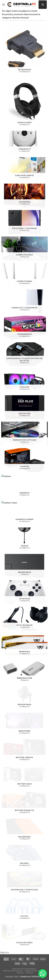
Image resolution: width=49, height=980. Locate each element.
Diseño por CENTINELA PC (32, 976)
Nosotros (20, 973)
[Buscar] (43, 5)
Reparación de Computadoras (24, 969)
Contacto (29, 973)
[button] (4, 5)
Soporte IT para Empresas (35, 971)
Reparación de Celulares (13, 971)
